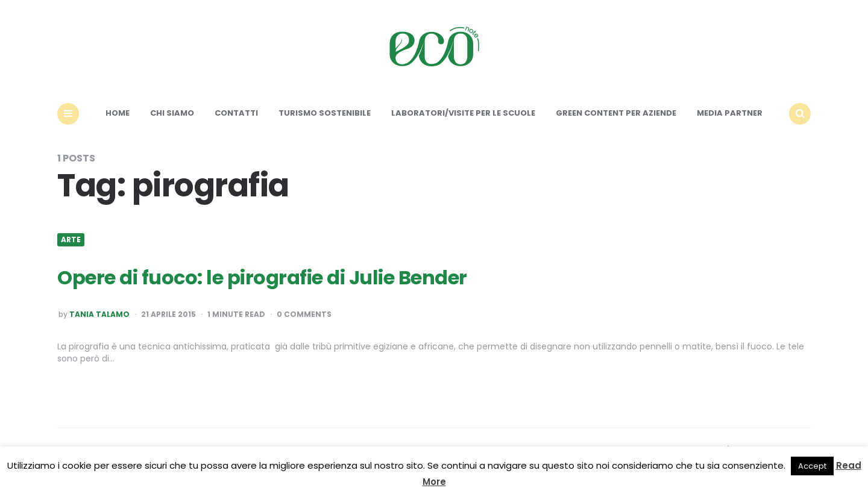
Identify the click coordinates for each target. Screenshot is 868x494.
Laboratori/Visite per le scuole (463, 113)
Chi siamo (172, 113)
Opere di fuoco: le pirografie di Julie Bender (262, 277)
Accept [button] (812, 466)
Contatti (236, 113)
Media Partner (730, 113)
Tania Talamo (99, 314)
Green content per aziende (616, 113)
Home (118, 113)
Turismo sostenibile (325, 113)
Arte (71, 240)
